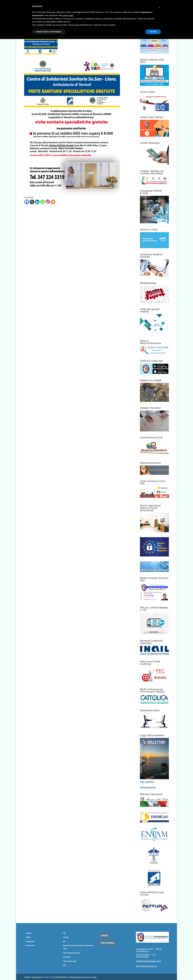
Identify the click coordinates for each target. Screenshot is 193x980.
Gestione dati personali (70, 961)
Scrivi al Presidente (107, 943)
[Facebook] (27, 202)
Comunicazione (30, 942)
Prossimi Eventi (30, 946)
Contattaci (104, 935)
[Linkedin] (37, 202)
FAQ (64, 933)
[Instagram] (48, 202)
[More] (53, 202)
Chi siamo (29, 933)
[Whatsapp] (42, 202)
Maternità (66, 937)
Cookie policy (67, 957)
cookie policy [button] (68, 15)
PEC (64, 942)
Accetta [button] (153, 32)
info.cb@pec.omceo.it (146, 966)
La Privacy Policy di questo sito (72, 953)
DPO (64, 965)
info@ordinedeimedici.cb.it (149, 961)
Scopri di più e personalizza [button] (49, 32)
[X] (32, 202)
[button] (159, 6)
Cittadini (28, 937)
